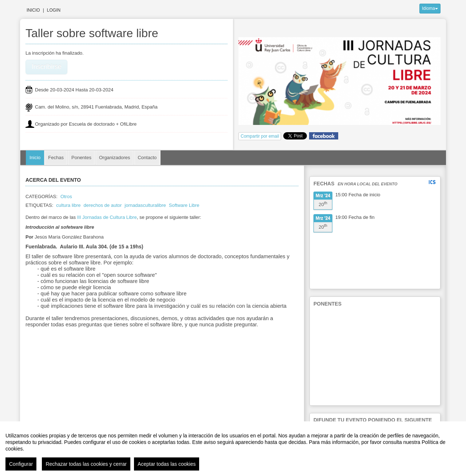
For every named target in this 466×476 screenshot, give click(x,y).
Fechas (56, 158)
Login (54, 10)
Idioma (430, 8)
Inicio (33, 10)
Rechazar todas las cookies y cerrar (86, 464)
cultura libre (68, 205)
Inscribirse (47, 67)
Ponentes (81, 158)
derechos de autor (103, 205)
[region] (233, 449)
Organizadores (114, 158)
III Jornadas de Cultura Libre (107, 217)
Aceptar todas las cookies (167, 464)
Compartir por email (260, 136)
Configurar (21, 464)
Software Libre (184, 205)
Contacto (147, 158)
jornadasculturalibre (145, 205)
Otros (66, 196)
